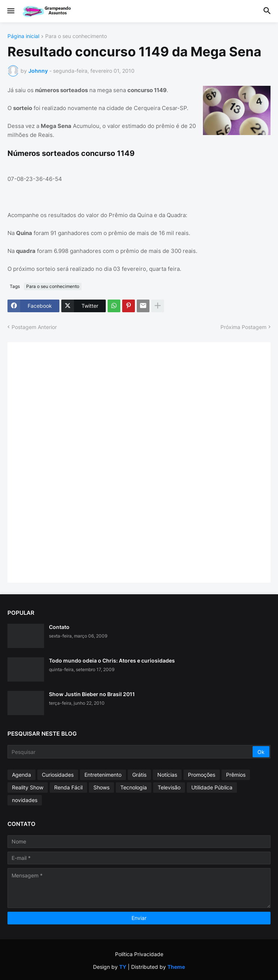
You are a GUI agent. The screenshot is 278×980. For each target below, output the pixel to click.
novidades (25, 800)
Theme (176, 967)
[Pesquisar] (131, 752)
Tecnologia (134, 787)
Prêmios (236, 775)
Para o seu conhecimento (76, 36)
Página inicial (23, 36)
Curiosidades (58, 775)
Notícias (167, 775)
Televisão (169, 787)
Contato (59, 627)
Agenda (21, 775)
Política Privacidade (139, 954)
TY (123, 967)
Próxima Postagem (243, 327)
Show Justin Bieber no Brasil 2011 (92, 694)
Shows (101, 787)
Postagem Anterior (34, 327)
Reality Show (28, 787)
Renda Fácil (68, 787)
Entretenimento (103, 775)
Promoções (202, 775)
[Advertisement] (71, 461)
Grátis (139, 775)
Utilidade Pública (212, 787)
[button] (10, 11)
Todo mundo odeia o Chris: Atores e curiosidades (112, 660)
